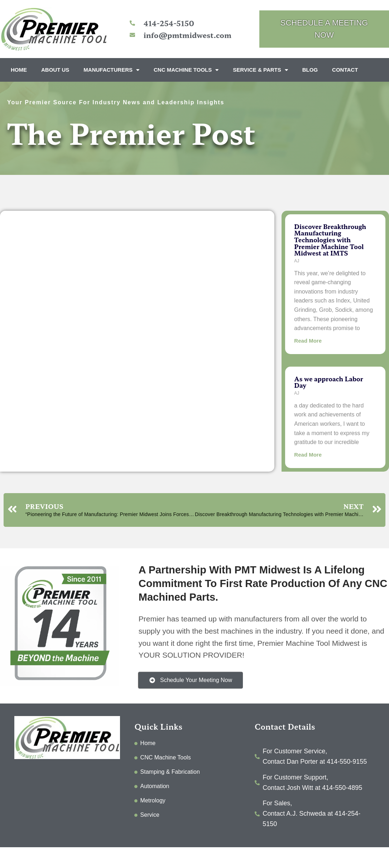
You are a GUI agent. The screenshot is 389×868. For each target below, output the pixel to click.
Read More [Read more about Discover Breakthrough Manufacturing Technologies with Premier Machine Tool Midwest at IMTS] (308, 341)
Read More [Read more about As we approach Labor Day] (308, 455)
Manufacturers (111, 70)
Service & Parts (260, 70)
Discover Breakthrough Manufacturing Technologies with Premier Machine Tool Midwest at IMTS (330, 240)
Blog (310, 70)
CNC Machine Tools (186, 70)
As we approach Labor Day (328, 382)
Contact (345, 70)
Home (19, 70)
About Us (55, 70)
